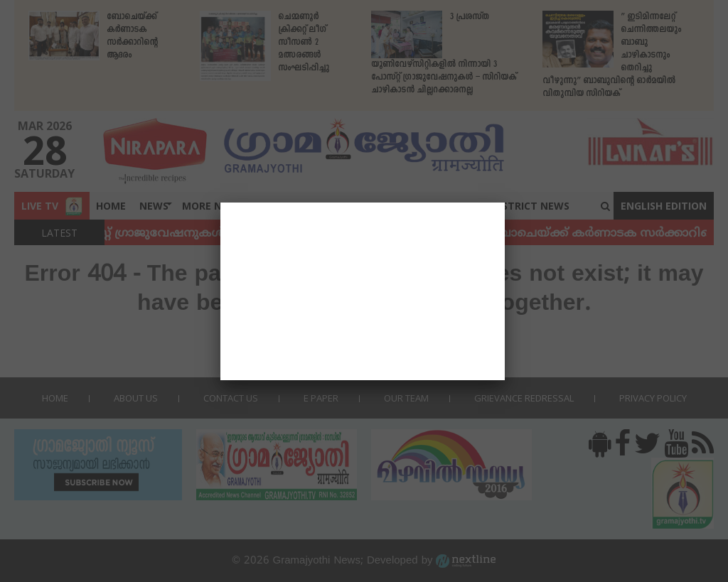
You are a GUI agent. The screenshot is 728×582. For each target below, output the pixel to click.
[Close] (505, 203)
